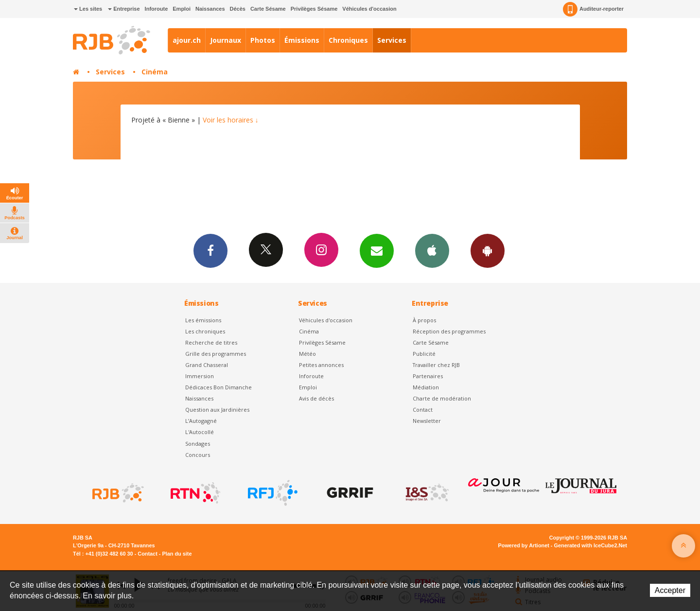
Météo (307, 354)
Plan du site (177, 554)
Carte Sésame (268, 9)
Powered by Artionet (524, 545)
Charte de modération (442, 398)
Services (392, 40)
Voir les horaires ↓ (231, 120)
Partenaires (428, 376)
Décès (238, 9)
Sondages (198, 444)
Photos (263, 40)
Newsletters (377, 250)
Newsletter (427, 421)
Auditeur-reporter (593, 9)
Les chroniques (205, 331)
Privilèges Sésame (314, 9)
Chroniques (348, 40)
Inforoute (157, 9)
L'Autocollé (200, 432)
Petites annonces (321, 365)
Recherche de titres (211, 342)
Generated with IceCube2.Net (591, 545)
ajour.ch (187, 40)
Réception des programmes (449, 331)
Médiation (426, 387)
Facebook (210, 250)
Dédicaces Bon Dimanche (219, 387)
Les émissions (203, 320)
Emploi (182, 9)
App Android (488, 250)
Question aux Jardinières (217, 410)
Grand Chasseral (207, 365)
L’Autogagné (201, 421)
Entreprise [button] (124, 9)
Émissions (302, 40)
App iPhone (432, 250)
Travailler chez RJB (436, 365)
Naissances (210, 9)
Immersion (200, 376)
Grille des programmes (216, 354)
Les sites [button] (88, 9)
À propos (424, 320)
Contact (423, 410)
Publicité (424, 354)
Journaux (226, 40)
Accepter (670, 590)
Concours (198, 455)
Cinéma (155, 72)
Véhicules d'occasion (369, 9)
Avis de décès (316, 398)
